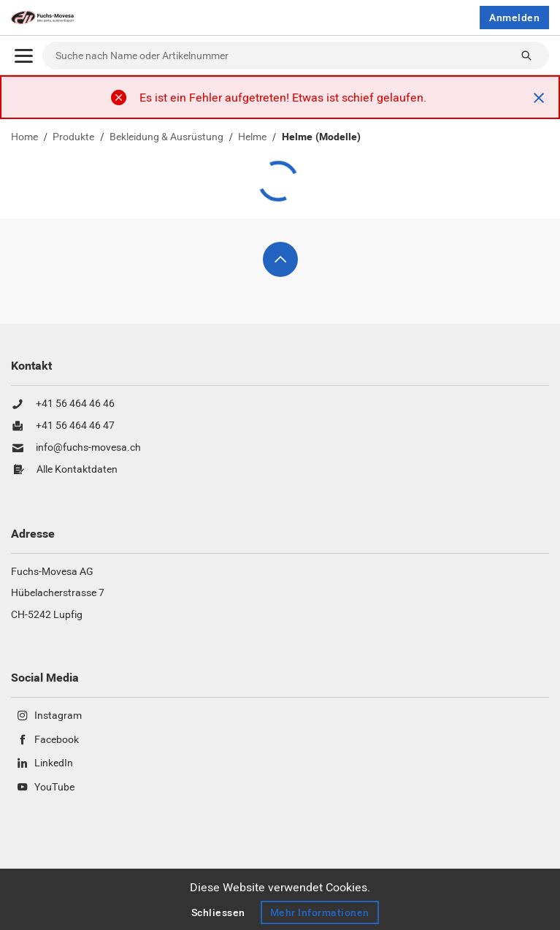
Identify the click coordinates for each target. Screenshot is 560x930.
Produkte (73, 137)
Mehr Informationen (320, 912)
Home (24, 137)
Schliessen (218, 912)
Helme (252, 137)
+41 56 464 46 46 (75, 404)
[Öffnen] (24, 56)
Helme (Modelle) (321, 137)
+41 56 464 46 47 (75, 426)
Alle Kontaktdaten (77, 470)
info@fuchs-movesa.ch (88, 448)
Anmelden (514, 18)
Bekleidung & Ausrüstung (166, 137)
